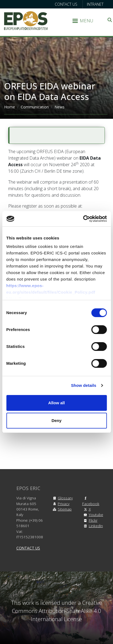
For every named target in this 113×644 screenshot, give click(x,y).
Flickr (90, 520)
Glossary (62, 498)
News (59, 107)
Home (10, 107)
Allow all (57, 403)
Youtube (93, 514)
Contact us (66, 4)
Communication (35, 107)
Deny (57, 420)
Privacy (60, 504)
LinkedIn (93, 526)
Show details (84, 385)
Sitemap (61, 509)
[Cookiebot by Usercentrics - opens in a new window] (83, 219)
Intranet (95, 4)
